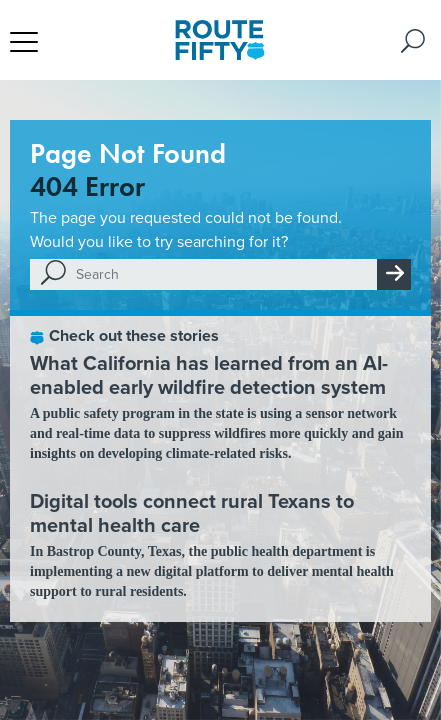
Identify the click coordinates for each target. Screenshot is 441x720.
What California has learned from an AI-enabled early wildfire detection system (209, 375)
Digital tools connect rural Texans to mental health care (192, 513)
